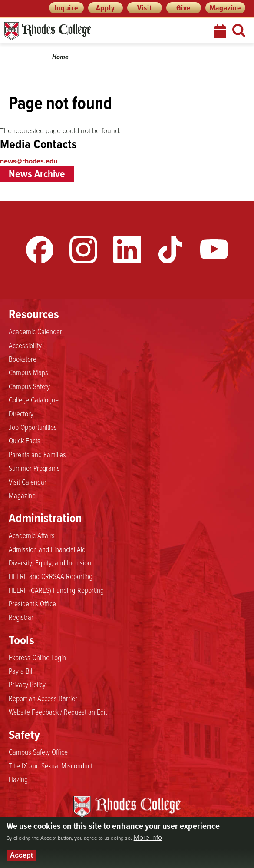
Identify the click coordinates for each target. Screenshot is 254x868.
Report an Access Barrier (43, 698)
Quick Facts (25, 440)
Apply (106, 8)
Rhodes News (86, 31)
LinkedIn (127, 249)
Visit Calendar (28, 482)
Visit (145, 8)
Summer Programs (34, 468)
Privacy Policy (27, 684)
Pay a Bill (21, 671)
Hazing (18, 779)
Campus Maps (28, 372)
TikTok (171, 249)
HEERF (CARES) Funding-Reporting (56, 590)
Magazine (225, 8)
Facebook (40, 249)
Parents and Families (37, 454)
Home (60, 57)
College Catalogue (34, 399)
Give (183, 8)
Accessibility (25, 345)
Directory (21, 413)
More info (148, 838)
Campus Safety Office (38, 752)
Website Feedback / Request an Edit (58, 712)
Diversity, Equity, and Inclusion (50, 562)
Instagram (83, 249)
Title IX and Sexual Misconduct (51, 765)
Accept (21, 855)
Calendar (221, 31)
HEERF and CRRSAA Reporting (51, 576)
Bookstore (23, 359)
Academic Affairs (32, 535)
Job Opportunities (33, 427)
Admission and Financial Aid (47, 549)
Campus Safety (29, 386)
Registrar (21, 617)
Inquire (66, 8)
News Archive (37, 174)
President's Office (32, 603)
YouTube (214, 249)
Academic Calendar (35, 331)
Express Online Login (37, 657)
